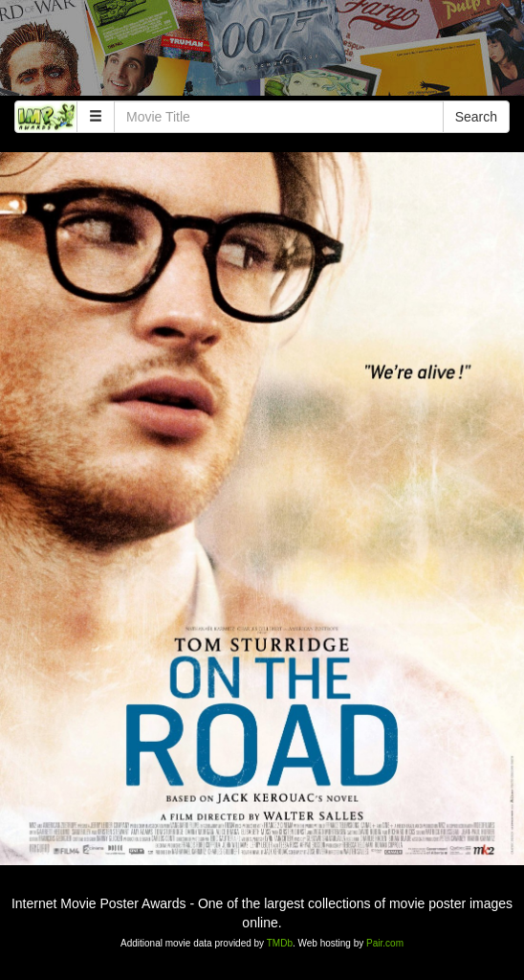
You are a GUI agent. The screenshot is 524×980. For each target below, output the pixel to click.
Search (476, 117)
